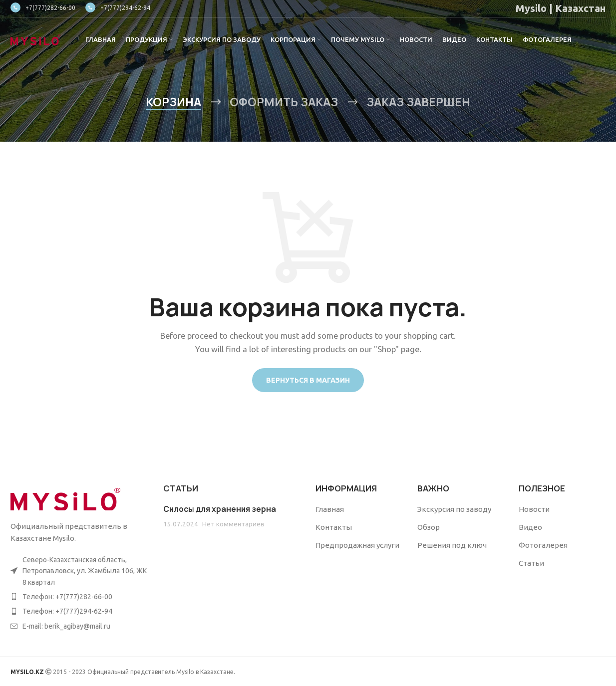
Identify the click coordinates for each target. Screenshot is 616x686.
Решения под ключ (452, 545)
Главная (330, 509)
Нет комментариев (233, 524)
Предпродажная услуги (357, 545)
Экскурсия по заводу (454, 509)
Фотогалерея (543, 545)
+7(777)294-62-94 (118, 8)
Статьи (531, 563)
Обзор (429, 527)
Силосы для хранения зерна (220, 509)
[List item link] (79, 597)
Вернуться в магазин (308, 380)
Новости (534, 509)
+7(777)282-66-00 (43, 8)
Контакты (334, 527)
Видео (530, 527)
